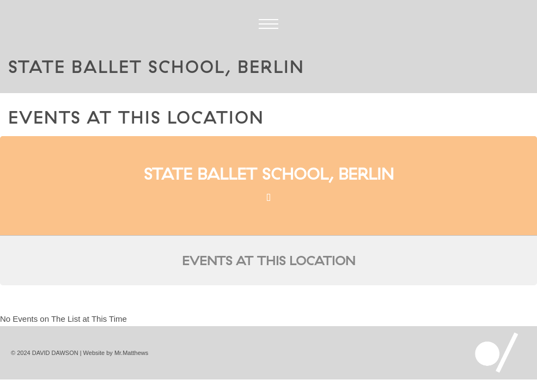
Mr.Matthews (131, 353)
